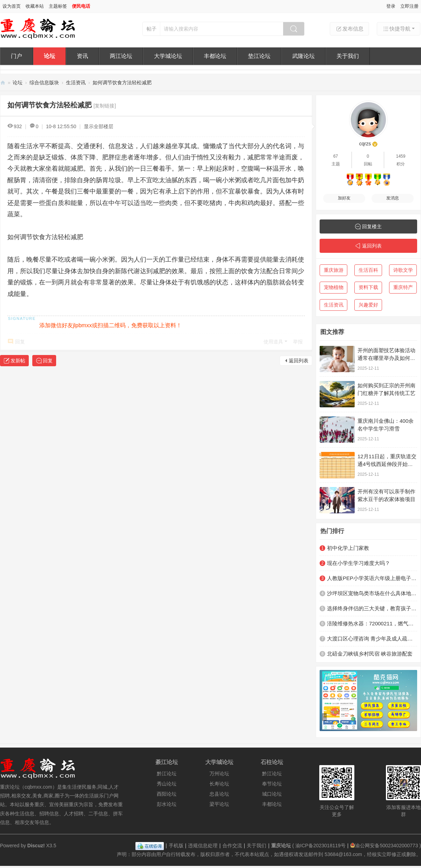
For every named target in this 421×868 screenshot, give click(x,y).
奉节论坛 (272, 784)
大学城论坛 (168, 56)
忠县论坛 (219, 794)
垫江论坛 (259, 56)
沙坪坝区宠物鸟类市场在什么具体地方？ (372, 593)
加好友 (344, 198)
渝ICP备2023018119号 (320, 846)
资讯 (82, 56)
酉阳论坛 (167, 794)
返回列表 (299, 361)
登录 (391, 6)
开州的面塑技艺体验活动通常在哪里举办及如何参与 (386, 358)
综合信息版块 (44, 83)
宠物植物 (334, 287)
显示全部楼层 (99, 126)
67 (336, 156)
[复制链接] (105, 106)
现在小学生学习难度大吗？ (359, 563)
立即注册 (409, 6)
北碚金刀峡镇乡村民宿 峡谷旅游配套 (370, 654)
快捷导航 (396, 29)
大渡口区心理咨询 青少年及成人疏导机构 (372, 639)
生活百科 (368, 270)
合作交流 (232, 846)
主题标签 (58, 6)
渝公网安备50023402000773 (384, 846)
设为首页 (12, 6)
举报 (298, 342)
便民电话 (81, 6)
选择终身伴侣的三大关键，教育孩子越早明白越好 (372, 608)
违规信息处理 (203, 846)
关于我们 (348, 56)
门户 (16, 56)
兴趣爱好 (368, 305)
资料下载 (368, 287)
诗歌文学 (403, 270)
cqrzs (365, 144)
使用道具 (273, 342)
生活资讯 (76, 83)
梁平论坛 (219, 804)
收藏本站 (35, 6)
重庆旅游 (334, 270)
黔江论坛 (167, 774)
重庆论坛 (3, 83)
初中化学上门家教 (348, 548)
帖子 (152, 29)
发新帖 (18, 361)
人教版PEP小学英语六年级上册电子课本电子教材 (372, 578)
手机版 (176, 846)
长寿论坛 (219, 784)
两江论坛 (121, 56)
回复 (20, 342)
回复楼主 (372, 226)
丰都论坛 (215, 56)
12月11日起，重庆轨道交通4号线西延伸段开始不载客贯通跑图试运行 (387, 464)
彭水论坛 (167, 804)
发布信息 (349, 29)
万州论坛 (219, 774)
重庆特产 (403, 287)
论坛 (49, 56)
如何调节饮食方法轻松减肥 (122, 83)
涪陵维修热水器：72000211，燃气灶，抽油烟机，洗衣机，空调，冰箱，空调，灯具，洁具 (372, 623)
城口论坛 (272, 794)
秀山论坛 (167, 784)
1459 (401, 156)
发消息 (393, 198)
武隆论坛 (303, 56)
